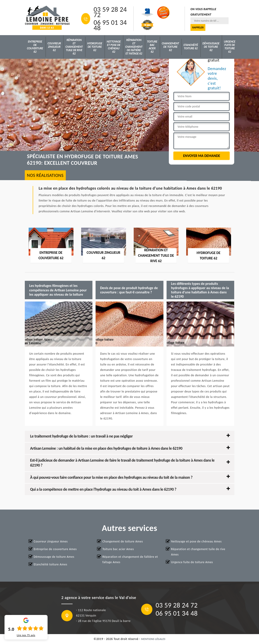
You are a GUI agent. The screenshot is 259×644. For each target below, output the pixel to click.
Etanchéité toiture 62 (191, 47)
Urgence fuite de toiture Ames (192, 562)
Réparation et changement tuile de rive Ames (198, 552)
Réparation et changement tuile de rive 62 (74, 47)
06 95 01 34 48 (110, 25)
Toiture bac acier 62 (152, 47)
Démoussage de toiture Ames (54, 557)
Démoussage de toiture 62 (211, 47)
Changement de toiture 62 (171, 47)
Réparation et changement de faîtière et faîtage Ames (130, 559)
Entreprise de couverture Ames (55, 549)
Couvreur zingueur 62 (54, 47)
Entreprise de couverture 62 (35, 47)
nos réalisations (45, 175)
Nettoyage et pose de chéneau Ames (196, 541)
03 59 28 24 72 (110, 12)
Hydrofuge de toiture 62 (95, 47)
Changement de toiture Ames (123, 541)
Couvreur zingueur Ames (51, 541)
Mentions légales (153, 639)
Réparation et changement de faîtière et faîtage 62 (134, 47)
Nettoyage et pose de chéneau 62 (114, 47)
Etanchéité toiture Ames (51, 564)
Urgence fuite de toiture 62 (230, 47)
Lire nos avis (26, 635)
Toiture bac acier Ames (118, 549)
